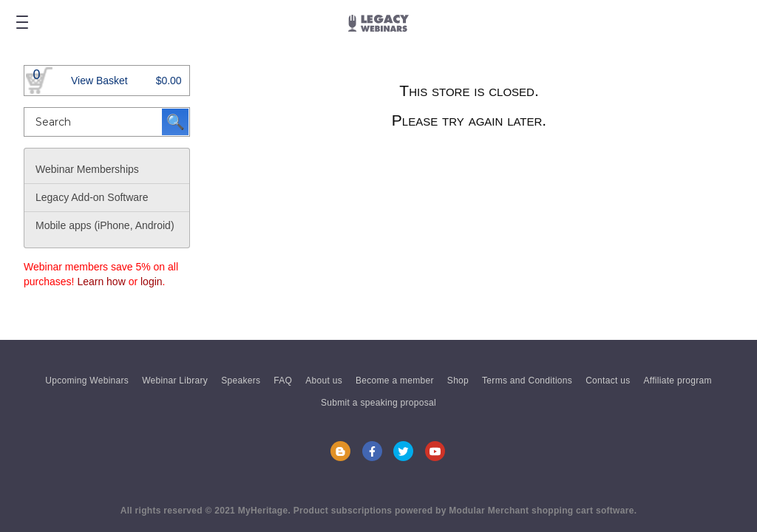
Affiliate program (678, 381)
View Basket (99, 81)
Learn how (101, 282)
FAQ (283, 381)
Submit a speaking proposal (378, 403)
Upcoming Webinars (87, 381)
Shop (458, 381)
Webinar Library (175, 381)
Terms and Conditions (527, 381)
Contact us (608, 381)
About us (324, 381)
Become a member (395, 381)
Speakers (241, 381)
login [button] (152, 282)
